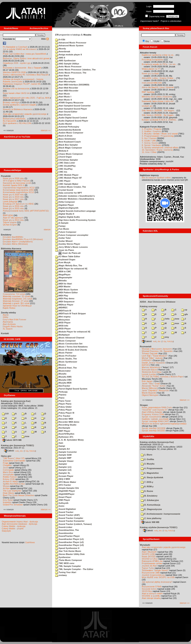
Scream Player (64, 476)
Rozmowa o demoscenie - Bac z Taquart (22, 68)
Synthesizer (63, 557)
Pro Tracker (63, 416)
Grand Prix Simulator (13, 505)
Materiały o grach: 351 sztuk (16, 303)
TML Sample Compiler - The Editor (74, 569)
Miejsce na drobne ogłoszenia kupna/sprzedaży (164, 424)
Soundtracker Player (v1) (69, 539)
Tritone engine (10, 222)
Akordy (61, 49)
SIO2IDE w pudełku (151, 596)
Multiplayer (63, 335)
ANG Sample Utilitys (67, 64)
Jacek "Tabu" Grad (151, 384)
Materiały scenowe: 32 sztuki (16, 296)
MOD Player (63, 323)
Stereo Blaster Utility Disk (70, 554)
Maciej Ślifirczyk (149, 388)
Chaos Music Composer (69, 154)
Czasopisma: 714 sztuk (14, 294)
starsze (47, 229)
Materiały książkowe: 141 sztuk (18, 299)
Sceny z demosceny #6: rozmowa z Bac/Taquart (26, 75)
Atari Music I (63, 97)
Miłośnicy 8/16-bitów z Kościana (157, 97)
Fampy (60, 226)
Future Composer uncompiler (72, 235)
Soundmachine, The (67, 530)
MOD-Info (62, 326)
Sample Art (63, 449)
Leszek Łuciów (149, 374)
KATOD (145, 365)
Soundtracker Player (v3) (69, 545)
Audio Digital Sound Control (71, 118)
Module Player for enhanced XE (73, 332)
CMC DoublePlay (65, 166)
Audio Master (64, 124)
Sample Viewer (64, 461)
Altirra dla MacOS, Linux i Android (158, 87)
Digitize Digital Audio (68, 217)
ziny (165, 337)
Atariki (6, 315)
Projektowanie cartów (152, 563)
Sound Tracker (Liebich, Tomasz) (74, 524)
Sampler (61, 464)
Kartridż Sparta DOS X (14, 185)
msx (175, 323)
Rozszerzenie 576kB (152, 587)
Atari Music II (63, 100)
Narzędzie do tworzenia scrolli (17, 183)
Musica (60, 365)
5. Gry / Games (149, 138)
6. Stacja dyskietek (152, 477)
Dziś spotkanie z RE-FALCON (17, 123)
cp (184, 310)
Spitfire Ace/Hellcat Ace (14, 484)
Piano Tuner (63, 401)
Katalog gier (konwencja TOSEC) (17, 445)
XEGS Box (147, 591)
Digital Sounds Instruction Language (75, 211)
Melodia (61, 281)
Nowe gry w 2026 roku (13, 178)
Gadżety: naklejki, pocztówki (155, 419)
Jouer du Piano (65, 250)
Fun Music (62, 229)
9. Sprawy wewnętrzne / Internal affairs (160, 148)
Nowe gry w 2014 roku (13, 220)
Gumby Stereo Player (68, 244)
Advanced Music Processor (71, 43)
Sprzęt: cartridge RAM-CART (155, 421)
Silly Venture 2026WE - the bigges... (159, 110)
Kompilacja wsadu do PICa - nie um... (159, 64)
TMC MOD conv (65, 563)
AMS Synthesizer (65, 61)
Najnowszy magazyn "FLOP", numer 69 (22, 84)
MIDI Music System (67, 290)
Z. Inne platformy (151, 518)
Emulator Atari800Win (13, 237)
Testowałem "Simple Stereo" (155, 570)
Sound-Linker (64, 527)
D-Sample (62, 223)
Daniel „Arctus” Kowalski (153, 363)
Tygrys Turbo (148, 568)
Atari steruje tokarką (151, 598)
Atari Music (63, 94)
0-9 (5, 414)
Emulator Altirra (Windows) (15, 244)
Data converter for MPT (69, 193)
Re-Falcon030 (10, 121)
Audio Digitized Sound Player (72, 121)
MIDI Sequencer (65, 302)
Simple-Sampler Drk (67, 488)
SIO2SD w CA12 (150, 559)
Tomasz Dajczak (150, 353)
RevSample (63, 428)
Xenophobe (8, 475)
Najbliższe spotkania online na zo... (158, 55)
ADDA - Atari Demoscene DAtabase (158, 302)
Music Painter (64, 353)
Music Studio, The (66, 359)
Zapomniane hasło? (150, 21)
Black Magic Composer (69, 148)
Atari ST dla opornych (13, 218)
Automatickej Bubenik (68, 130)
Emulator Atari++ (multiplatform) (18, 242)
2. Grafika (147, 459)
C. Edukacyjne (150, 500)
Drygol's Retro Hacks (13, 326)
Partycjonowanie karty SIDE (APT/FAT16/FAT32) (26, 211)
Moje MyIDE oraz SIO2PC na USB (158, 577)
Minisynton (63, 320)
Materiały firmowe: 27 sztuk (16, 301)
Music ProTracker (66, 356)
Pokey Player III (65, 413)
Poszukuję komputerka (153, 60)
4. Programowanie (152, 468)
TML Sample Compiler (68, 566)
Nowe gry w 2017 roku (13, 199)
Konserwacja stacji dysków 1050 (18, 190)
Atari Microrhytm (65, 82)
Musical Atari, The (66, 368)
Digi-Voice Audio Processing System (75, 220)
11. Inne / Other (149, 152)
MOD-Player (63, 329)
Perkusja (61, 392)
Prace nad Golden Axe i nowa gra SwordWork (25, 54)
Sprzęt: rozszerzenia (151, 417)
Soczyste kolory (149, 589)
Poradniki (6, 176)
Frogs (6, 463)
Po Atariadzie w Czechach (15, 47)
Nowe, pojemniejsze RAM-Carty (157, 407)
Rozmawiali (146, 346)
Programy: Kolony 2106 (153, 414)
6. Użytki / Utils (149, 141)
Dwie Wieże (8, 493)
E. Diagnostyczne (151, 509)
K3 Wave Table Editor (68, 256)
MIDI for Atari (64, 284)
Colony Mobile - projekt (13, 529)
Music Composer (65, 341)
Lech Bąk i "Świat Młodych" (155, 356)
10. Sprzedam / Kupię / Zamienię (157, 150)
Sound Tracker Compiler (69, 518)
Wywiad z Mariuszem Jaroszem (157, 349)
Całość (9, 451)
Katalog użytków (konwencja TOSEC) (159, 527)
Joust (5, 468)
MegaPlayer (63, 275)
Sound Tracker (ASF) (67, 515)
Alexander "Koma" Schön (154, 386)
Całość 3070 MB (12, 440)
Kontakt (5, 333)
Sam (59, 443)
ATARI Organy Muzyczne (69, 103)
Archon (6, 488)
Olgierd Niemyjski (150, 395)
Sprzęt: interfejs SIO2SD (153, 431)
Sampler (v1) (63, 467)
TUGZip (32, 451)
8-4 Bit (60, 40)
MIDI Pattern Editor (66, 292)
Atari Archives (9, 324)
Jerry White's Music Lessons (71, 247)
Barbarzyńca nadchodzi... (15, 119)
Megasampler (64, 277)
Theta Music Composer (69, 560)
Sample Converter (66, 452)
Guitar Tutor (63, 238)
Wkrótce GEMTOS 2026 (14, 72)
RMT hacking (148, 92)
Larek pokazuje (10, 201)
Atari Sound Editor (66, 112)
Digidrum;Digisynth (67, 208)
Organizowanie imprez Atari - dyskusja (20, 522)
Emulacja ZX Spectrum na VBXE (18, 204)
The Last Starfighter (12, 491)
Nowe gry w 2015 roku (13, 208)
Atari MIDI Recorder (67, 91)
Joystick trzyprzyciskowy (153, 575)
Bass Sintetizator (65, 139)
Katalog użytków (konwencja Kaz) (157, 442)
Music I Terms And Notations (71, 347)
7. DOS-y (147, 482)
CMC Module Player (67, 175)
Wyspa (6, 486)
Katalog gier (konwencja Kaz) (16, 401)
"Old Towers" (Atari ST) (14, 458)
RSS (45, 39)
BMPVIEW (8, 215)
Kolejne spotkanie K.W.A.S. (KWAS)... (160, 120)
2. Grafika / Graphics (152, 131)
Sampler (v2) (63, 470)
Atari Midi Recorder (67, 88)
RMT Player (63, 431)
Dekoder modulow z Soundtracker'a (75, 196)
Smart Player (63, 497)
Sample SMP (63, 458)
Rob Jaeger (147, 381)
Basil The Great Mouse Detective (18, 495)
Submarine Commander (14, 461)
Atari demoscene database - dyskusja (19, 524)
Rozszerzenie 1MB (151, 573)
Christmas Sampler (67, 160)
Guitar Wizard (64, 241)
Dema (167, 41)
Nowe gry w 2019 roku (13, 197)
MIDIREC (61, 308)
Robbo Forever (10, 477)
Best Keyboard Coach (68, 142)
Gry (147, 41)
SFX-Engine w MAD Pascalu (16, 181)
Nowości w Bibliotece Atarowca (18, 109)
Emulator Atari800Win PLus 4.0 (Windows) (23, 239)
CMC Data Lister (65, 163)
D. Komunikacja (151, 505)
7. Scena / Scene (150, 143)
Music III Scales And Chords (71, 350)
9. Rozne (147, 491)
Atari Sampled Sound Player (71, 109)
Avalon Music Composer (69, 133)
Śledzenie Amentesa (151, 372)
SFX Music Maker (66, 482)
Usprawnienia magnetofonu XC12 (19, 188)
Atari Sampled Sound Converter (73, 106)
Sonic (60, 506)
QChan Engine (10, 225)
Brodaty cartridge (11, 102)
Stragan (144, 405)
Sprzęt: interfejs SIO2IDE (154, 428)
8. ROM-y (147, 486)
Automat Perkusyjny (67, 127)
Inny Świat (8, 500)
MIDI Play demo (65, 298)
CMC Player (63, 181)
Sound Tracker (64, 512)
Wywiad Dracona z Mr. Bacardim (157, 351)
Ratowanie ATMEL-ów (152, 561)
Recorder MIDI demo (67, 422)
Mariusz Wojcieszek (151, 367)
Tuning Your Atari (66, 572)
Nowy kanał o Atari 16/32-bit (16, 93)
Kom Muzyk (63, 262)
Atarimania (8, 322)
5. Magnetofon (150, 473)
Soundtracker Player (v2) (69, 542)
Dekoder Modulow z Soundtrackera (75, 199)
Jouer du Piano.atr (70, 253)
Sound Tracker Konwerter (70, 521)
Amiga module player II (68, 55)
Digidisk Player (65, 205)
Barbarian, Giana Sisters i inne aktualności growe (26, 58)
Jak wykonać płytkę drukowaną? (157, 582)
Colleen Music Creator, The (71, 187)
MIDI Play (62, 296)
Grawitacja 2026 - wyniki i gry (17, 63)
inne (25, 436)
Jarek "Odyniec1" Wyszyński (155, 390)
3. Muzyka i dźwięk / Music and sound (160, 134)
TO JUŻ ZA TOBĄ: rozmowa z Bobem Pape (162, 377)
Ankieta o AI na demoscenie (16, 89)
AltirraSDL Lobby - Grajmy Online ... (159, 78)
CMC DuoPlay (64, 169)
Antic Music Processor (68, 67)
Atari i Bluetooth (149, 552)
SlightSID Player (65, 491)
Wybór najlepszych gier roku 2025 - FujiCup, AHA (26, 98)
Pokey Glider (63, 407)
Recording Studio (66, 425)
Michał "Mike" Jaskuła (152, 358)
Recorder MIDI (64, 419)
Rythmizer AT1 (64, 437)
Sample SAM (63, 455)
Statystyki (6, 531)
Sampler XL (63, 473)
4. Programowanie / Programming (158, 136)
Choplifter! (8, 465)
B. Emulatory (149, 496)
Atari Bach (62, 76)
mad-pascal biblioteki (152, 83)
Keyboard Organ (65, 260)
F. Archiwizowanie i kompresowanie (161, 514)
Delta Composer (65, 202)
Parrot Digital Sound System (71, 389)
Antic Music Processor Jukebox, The (75, 70)
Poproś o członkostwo (171, 21)
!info (165, 319)
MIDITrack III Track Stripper (71, 314)
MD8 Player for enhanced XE (71, 269)
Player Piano (63, 404)
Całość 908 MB (150, 522)
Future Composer (66, 232)
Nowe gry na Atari (150, 73)
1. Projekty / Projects (152, 129)
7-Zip (26, 451)
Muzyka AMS (63, 377)
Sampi (60, 446)
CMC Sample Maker (67, 184)
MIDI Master (63, 287)
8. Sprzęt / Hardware (152, 145)
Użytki (156, 41)
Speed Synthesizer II (67, 548)
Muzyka (61, 374)
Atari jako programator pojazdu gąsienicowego (25, 114)
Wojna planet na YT (151, 69)
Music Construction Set (69, 344)
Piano (60, 398)
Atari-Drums (63, 115)
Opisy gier (6, 456)
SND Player (63, 500)
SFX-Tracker (63, 485)
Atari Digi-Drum (65, 79)
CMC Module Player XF (68, 178)
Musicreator (63, 371)
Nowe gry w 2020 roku (13, 195)
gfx (185, 314)
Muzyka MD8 (63, 383)
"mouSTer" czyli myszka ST (155, 410)
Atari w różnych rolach (152, 593)
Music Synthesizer (66, 362)
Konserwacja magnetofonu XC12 (18, 192)
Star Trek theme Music (68, 551)
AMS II (60, 58)
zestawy (61, 575)
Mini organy (63, 317)
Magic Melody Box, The (69, 266)
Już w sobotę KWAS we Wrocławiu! (20, 49)
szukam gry (147, 106)
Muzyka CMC (63, 380)
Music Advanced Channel (70, 338)
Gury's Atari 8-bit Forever (14, 319)
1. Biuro (147, 455)
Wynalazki (145, 545)
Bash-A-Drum (64, 136)
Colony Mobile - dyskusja (14, 526)
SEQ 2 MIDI (63, 479)
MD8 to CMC (63, 271)
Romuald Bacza (149, 370)
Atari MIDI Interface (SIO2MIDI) (72, 85)
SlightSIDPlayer (65, 494)
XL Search (8, 329)
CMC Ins (61, 172)
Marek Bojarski (149, 393)
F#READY (147, 360)
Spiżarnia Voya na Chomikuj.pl (17, 306)
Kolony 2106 (9, 479)
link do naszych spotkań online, (156, 178)
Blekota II (62, 151)
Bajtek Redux (9, 308)
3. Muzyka (148, 464)
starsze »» (46, 130)
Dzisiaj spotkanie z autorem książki (19, 105)
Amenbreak (63, 51)
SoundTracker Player (68, 536)
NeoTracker (63, 386)
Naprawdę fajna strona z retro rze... (158, 101)
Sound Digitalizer (66, 509)
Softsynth (62, 503)
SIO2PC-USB (148, 554)
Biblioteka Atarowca (11, 249)
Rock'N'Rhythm (65, 434)
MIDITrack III (63, 311)
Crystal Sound (64, 190)
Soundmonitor (64, 533)
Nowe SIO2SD (149, 556)
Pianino (61, 395)
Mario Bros (8, 472)
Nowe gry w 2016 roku (13, 206)
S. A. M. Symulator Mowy (69, 440)
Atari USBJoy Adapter (152, 412)
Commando (8, 470)
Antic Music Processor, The (71, 73)
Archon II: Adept (11, 481)
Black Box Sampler (67, 145)
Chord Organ (63, 157)
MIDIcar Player (64, 305)
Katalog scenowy (149, 306)
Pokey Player (64, 410)
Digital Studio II (65, 214)
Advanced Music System (69, 46)
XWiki (5, 317)
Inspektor (7, 502)
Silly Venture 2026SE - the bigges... (158, 115)
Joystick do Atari (149, 566)
